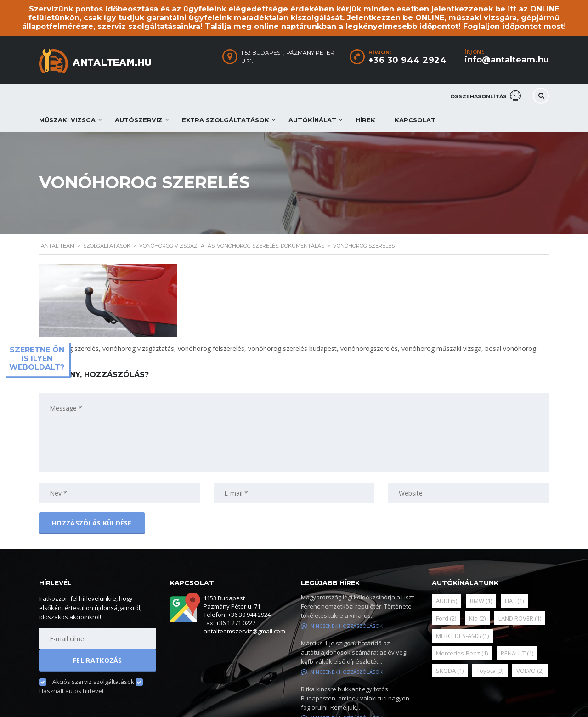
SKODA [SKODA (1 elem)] (450, 671)
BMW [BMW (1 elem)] (481, 601)
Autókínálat (312, 120)
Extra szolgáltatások (226, 120)
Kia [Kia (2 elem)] (477, 618)
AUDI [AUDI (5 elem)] (447, 601)
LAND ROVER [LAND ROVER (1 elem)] (520, 618)
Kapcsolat (415, 120)
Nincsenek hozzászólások (342, 626)
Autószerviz (139, 120)
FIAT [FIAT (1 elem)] (514, 601)
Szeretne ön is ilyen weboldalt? (37, 358)
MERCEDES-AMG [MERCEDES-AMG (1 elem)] (462, 636)
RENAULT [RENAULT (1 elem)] (517, 653)
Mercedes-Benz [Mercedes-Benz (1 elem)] (462, 653)
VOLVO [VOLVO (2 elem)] (530, 671)
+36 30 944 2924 (408, 60)
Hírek (365, 120)
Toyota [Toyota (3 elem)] (490, 671)
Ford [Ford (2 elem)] (446, 618)
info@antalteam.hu (507, 60)
